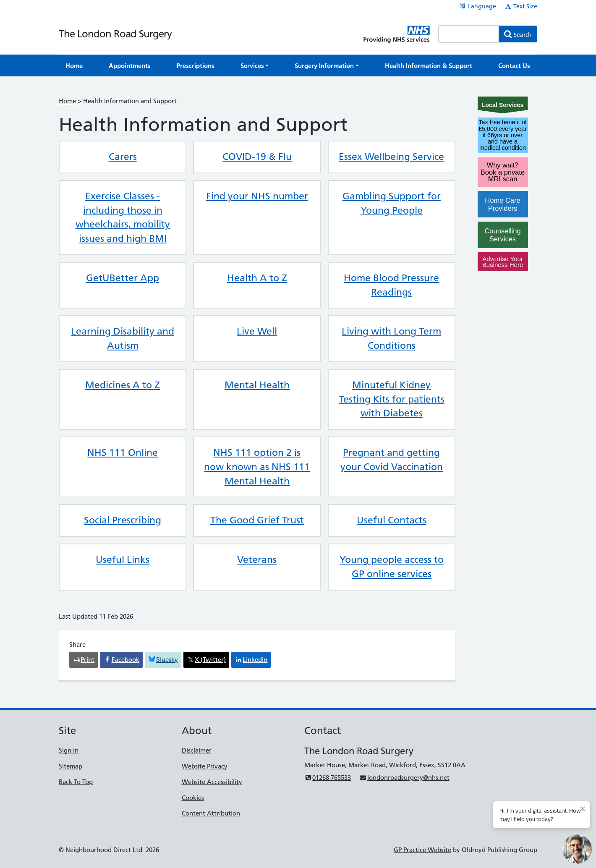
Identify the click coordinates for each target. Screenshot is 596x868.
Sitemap (71, 766)
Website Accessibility (212, 782)
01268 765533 (328, 778)
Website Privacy (205, 766)
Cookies (193, 798)
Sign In (69, 750)
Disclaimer (197, 750)
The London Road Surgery (115, 34)
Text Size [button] (521, 6)
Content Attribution (211, 813)
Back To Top (76, 782)
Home (67, 101)
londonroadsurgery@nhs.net (404, 778)
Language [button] (477, 6)
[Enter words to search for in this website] (469, 34)
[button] (255, 66)
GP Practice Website (422, 850)
